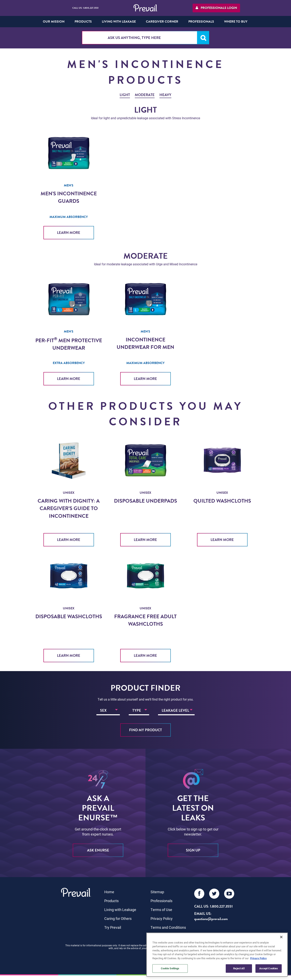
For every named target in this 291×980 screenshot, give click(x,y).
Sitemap (157, 890)
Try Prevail (113, 926)
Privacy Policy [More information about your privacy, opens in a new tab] (258, 958)
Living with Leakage (120, 908)
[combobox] (145, 38)
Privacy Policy (162, 917)
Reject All (239, 968)
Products (111, 899)
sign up (193, 849)
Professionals (161, 899)
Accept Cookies (269, 968)
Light (125, 95)
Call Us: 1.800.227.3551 (85, 8)
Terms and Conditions (168, 926)
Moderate (145, 95)
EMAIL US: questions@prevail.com (211, 915)
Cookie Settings (170, 968)
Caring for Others (118, 917)
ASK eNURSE (98, 849)
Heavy (165, 95)
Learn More (69, 233)
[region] (217, 955)
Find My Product (145, 728)
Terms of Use (161, 908)
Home (109, 890)
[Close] (281, 937)
